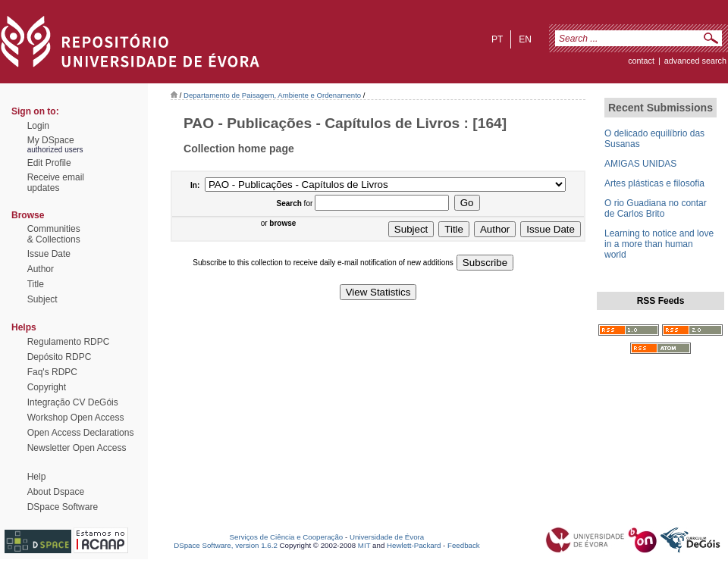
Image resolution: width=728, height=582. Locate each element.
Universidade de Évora (387, 537)
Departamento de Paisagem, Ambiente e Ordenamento (272, 95)
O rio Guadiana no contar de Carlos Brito (656, 208)
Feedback (464, 545)
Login (38, 126)
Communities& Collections (54, 234)
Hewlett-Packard (414, 545)
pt (497, 39)
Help (37, 477)
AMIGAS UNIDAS (640, 164)
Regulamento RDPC (69, 342)
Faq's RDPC (52, 372)
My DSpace (51, 140)
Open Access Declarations (81, 433)
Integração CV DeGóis (73, 402)
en (525, 39)
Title (36, 284)
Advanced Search (695, 61)
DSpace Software (63, 507)
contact (641, 61)
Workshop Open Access (76, 418)
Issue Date (49, 254)
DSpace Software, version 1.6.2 (226, 545)
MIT (364, 545)
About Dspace (56, 492)
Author (41, 269)
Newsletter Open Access (77, 448)
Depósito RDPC (60, 357)
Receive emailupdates (56, 183)
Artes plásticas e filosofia (654, 183)
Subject (42, 299)
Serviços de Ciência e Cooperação (287, 537)
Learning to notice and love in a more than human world (659, 244)
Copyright (47, 387)
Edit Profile (49, 163)
